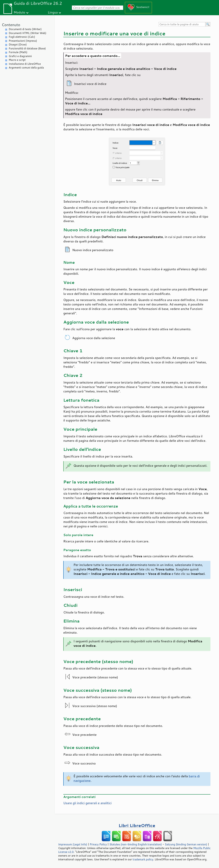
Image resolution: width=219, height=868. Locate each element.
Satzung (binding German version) (186, 844)
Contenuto (11, 25)
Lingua (53, 12)
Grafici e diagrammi (20, 56)
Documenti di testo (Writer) (25, 29)
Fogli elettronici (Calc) (22, 37)
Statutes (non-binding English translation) (136, 844)
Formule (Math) (18, 52)
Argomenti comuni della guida (26, 68)
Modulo (19, 12)
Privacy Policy (98, 844)
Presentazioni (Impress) (23, 41)
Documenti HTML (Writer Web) (27, 33)
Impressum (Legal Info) (73, 844)
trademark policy (143, 859)
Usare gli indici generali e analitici (87, 803)
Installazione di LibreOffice (25, 64)
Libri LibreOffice (137, 825)
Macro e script (17, 60)
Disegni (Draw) (18, 45)
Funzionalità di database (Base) (27, 48)
